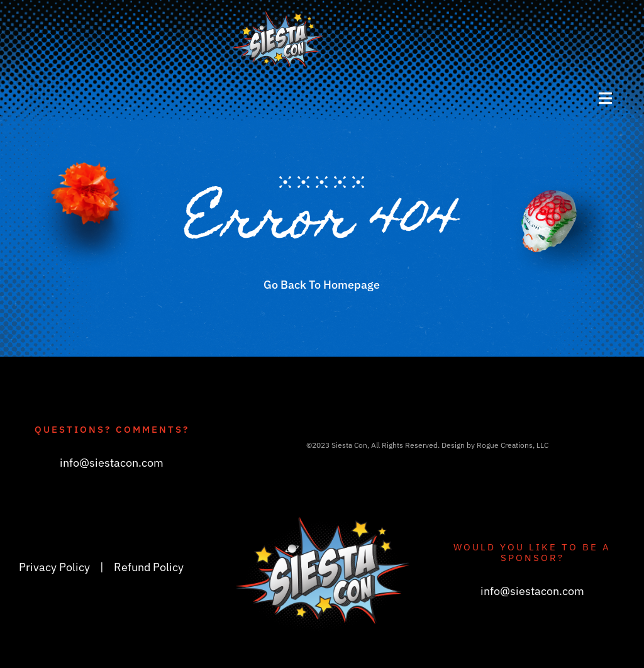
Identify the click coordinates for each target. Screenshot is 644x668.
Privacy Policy (54, 567)
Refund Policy (149, 567)
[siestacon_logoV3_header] (278, 15)
